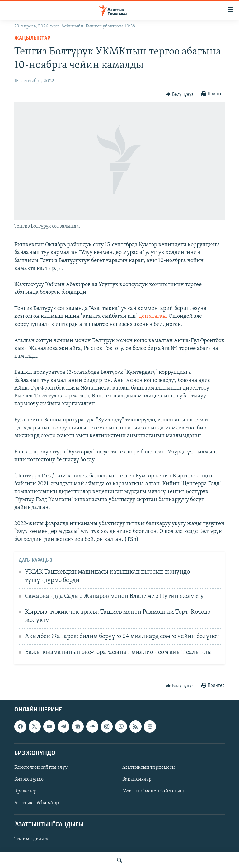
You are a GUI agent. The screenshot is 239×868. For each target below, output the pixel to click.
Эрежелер (26, 791)
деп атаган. (153, 316)
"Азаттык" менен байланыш (153, 791)
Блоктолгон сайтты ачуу (41, 767)
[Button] (179, 94)
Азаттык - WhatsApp (37, 803)
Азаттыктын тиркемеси (149, 767)
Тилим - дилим (31, 839)
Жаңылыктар (32, 38)
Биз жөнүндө (29, 779)
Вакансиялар (137, 779)
